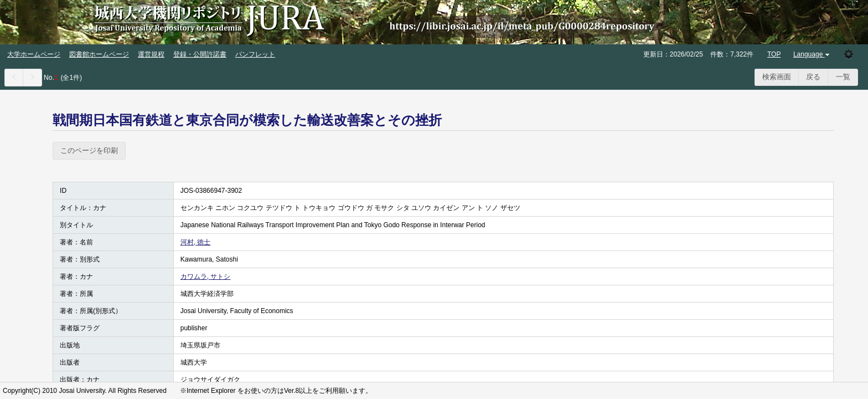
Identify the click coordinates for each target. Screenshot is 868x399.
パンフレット (255, 54)
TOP (774, 54)
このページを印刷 (89, 150)
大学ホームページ (34, 54)
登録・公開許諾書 (200, 54)
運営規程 (151, 54)
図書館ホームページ (99, 54)
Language (812, 54)
